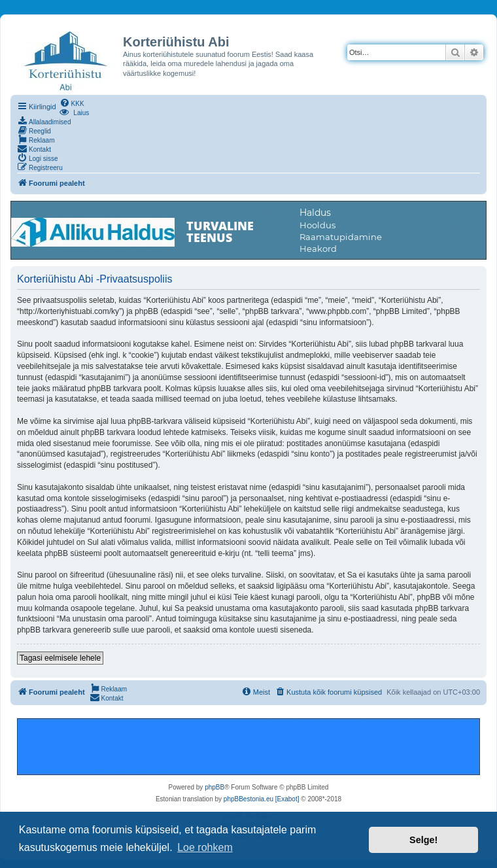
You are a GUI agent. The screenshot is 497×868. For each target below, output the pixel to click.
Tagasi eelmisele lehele (60, 658)
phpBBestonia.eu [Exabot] (262, 799)
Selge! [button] (423, 840)
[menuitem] (72, 103)
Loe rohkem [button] (205, 847)
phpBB (214, 787)
